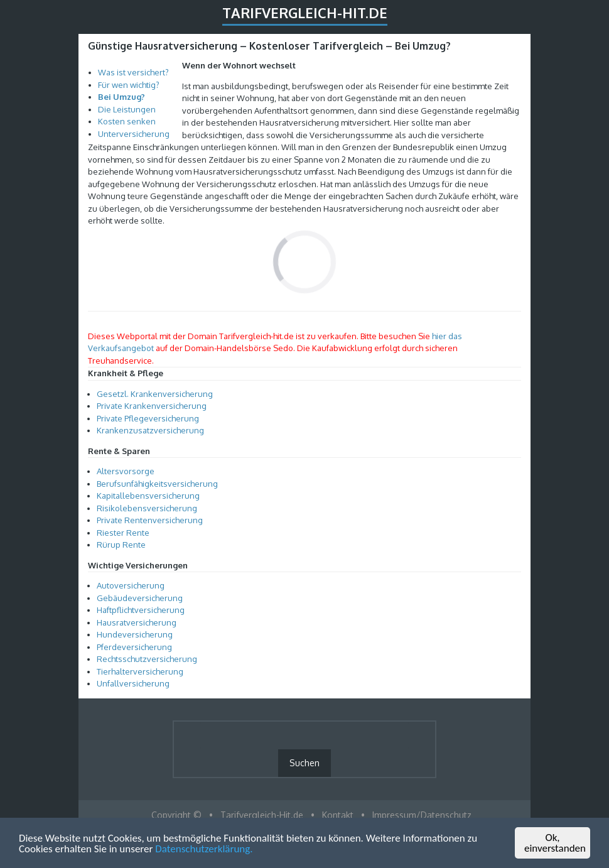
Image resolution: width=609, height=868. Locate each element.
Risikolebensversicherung (147, 508)
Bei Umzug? (121, 97)
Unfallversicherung (133, 683)
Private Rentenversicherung (150, 520)
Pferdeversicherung (134, 647)
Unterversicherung (134, 134)
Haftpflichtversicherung (141, 610)
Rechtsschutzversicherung (147, 659)
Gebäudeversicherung (140, 598)
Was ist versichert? (133, 72)
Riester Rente (123, 533)
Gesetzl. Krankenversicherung (155, 394)
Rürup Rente (121, 545)
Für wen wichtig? (129, 85)
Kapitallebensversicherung (148, 496)
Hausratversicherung (137, 622)
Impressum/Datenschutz (422, 815)
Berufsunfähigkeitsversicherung (157, 484)
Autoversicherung (131, 585)
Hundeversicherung (135, 634)
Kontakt (338, 815)
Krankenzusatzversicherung (150, 430)
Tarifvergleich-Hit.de (305, 13)
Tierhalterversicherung (140, 671)
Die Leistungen (127, 109)
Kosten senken (127, 121)
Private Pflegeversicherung (148, 418)
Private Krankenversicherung (152, 406)
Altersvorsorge (126, 471)
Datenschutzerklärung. (204, 849)
